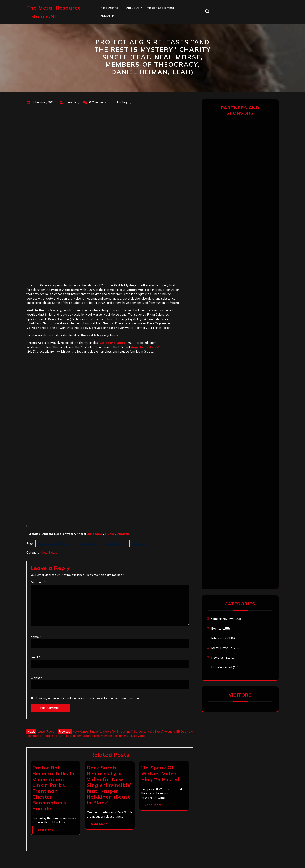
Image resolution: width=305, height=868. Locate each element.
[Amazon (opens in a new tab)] (123, 534)
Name (36, 637)
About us (133, 8)
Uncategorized (222, 667)
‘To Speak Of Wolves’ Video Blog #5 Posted (160, 773)
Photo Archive (109, 8)
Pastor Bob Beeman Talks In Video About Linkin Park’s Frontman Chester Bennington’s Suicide (53, 788)
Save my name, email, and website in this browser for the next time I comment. (89, 698)
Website (36, 678)
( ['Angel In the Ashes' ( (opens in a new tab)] (27, 351)
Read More (44, 830)
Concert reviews (223, 619)
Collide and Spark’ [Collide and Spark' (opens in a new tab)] (113, 343)
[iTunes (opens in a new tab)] (110, 534)
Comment (38, 582)
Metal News (49, 552)
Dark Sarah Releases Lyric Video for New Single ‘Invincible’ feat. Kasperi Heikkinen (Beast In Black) (109, 785)
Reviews (217, 658)
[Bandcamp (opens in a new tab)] (95, 534)
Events (216, 628)
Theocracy (139, 543)
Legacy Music (88, 543)
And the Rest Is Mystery (55, 543)
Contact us (107, 16)
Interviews (219, 638)
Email (35, 657)
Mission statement (160, 8)
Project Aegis (115, 543)
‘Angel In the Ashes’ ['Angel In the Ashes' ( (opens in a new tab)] (145, 347)
